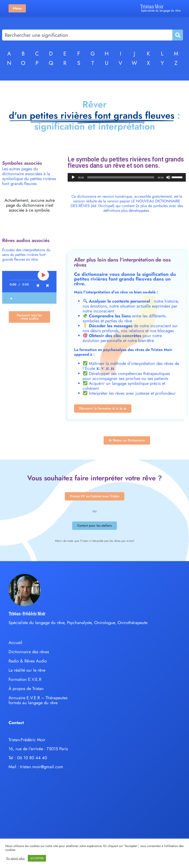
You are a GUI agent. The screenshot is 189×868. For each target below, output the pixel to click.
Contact (16, 723)
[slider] (121, 177)
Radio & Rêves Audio (28, 661)
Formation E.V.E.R (25, 679)
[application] (127, 177)
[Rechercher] (177, 35)
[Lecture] (73, 177)
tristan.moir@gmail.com (42, 767)
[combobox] (87, 35)
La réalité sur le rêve (27, 670)
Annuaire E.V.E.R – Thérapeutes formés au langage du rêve (38, 700)
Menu (17, 8)
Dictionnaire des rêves (29, 652)
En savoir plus (16, 858)
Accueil (15, 643)
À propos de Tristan (26, 689)
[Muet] (168, 177)
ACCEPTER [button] (37, 858)
